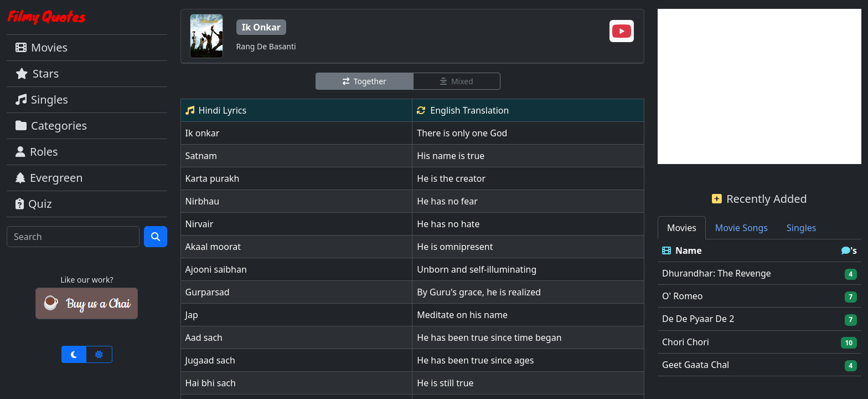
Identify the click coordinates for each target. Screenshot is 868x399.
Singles (42, 99)
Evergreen (49, 178)
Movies (42, 47)
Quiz (34, 204)
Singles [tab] (801, 228)
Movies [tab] (682, 228)
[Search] (73, 237)
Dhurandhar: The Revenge (717, 273)
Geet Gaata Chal (696, 365)
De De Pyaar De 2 (698, 319)
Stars (37, 73)
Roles (37, 152)
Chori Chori (686, 342)
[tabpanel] (759, 308)
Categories (51, 126)
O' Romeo (683, 296)
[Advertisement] (759, 86)
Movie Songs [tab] (742, 228)
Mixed (457, 81)
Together (365, 81)
